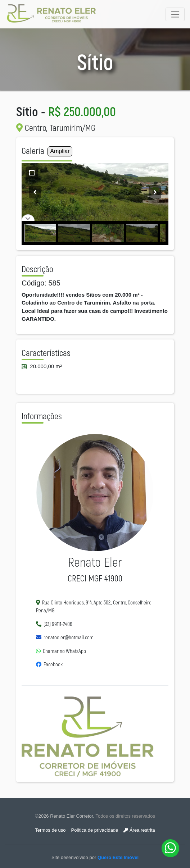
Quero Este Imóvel (118, 857)
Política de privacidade (95, 830)
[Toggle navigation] (175, 14)
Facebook (53, 665)
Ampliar (60, 151)
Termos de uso (50, 830)
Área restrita (139, 830)
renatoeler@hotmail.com (69, 638)
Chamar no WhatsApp (64, 651)
